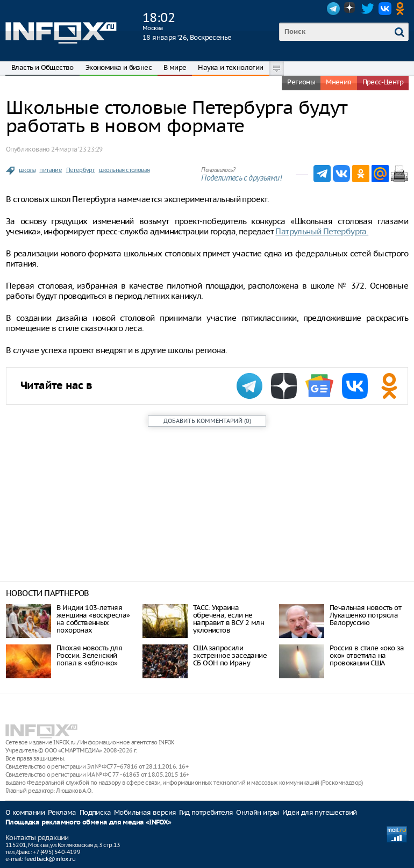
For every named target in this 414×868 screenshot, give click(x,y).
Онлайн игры (257, 812)
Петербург (81, 170)
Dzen (351, 9)
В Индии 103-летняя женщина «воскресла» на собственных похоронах (93, 619)
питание (51, 170)
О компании (25, 812)
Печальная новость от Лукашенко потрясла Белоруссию (365, 615)
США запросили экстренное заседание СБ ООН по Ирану (230, 655)
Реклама (62, 812)
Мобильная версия (145, 812)
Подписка (95, 812)
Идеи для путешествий (320, 812)
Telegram (333, 9)
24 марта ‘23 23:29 (77, 149)
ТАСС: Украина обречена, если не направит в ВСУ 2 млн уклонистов (229, 619)
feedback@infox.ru (50, 859)
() (207, 421)
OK (402, 9)
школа (27, 170)
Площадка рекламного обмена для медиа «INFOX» (88, 823)
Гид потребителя (206, 812)
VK (385, 9)
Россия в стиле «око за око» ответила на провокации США (367, 655)
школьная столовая (124, 170)
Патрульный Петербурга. (322, 231)
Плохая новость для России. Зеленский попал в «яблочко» (89, 655)
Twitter (368, 9)
